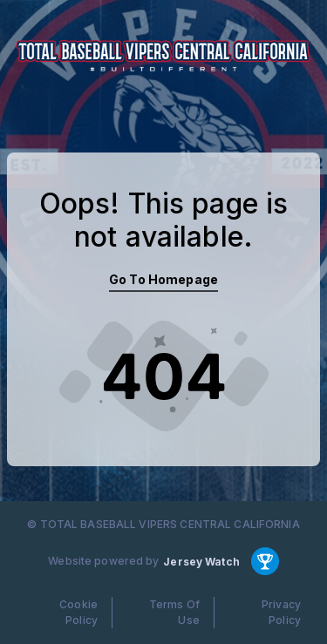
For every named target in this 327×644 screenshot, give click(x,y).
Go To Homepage (163, 279)
